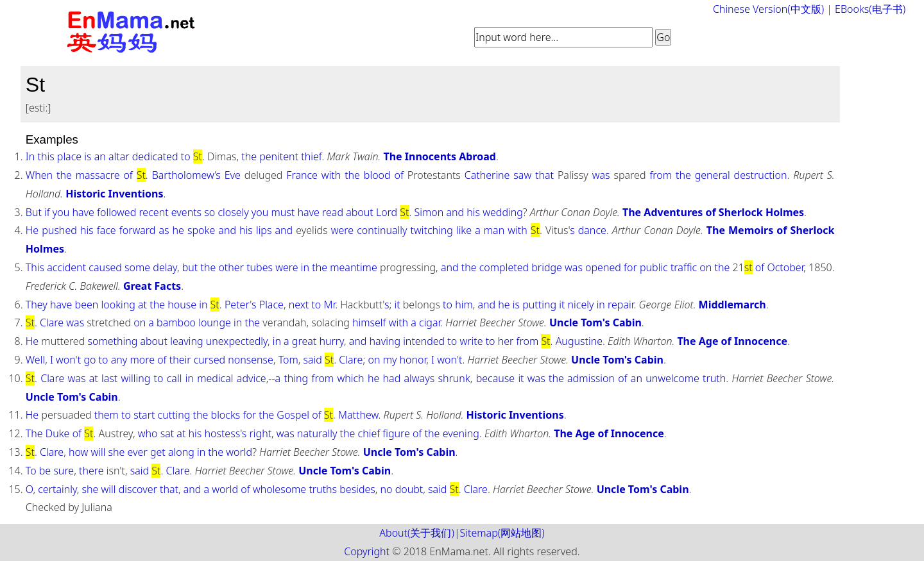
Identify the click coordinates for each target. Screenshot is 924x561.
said (313, 360)
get (158, 452)
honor (413, 360)
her (506, 341)
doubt (409, 489)
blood (377, 175)
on (706, 267)
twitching (432, 230)
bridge (547, 267)
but (190, 267)
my (390, 360)
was (601, 175)
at (142, 305)
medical (215, 378)
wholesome (279, 489)
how (78, 452)
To (31, 471)
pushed (59, 230)
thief (311, 156)
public (654, 267)
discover (138, 489)
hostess (222, 433)
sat (167, 433)
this (46, 156)
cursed (210, 360)
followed (116, 212)
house (182, 305)
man (494, 230)
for (630, 267)
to (186, 156)
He (32, 230)
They (37, 305)
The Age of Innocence (732, 341)
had (392, 378)
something (112, 341)
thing (296, 378)
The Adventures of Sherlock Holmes (713, 212)
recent (153, 212)
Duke (58, 433)
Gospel (293, 415)
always (420, 378)
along (181, 452)
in (305, 267)
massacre (98, 175)
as (164, 230)
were (342, 230)
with (331, 175)
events (186, 212)
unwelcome (672, 378)
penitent (279, 156)
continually (382, 230)
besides (357, 489)
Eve (233, 175)
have (83, 212)
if (47, 212)
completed (504, 267)
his (473, 212)
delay (165, 267)
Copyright (367, 551)
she (117, 452)
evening (461, 433)
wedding (503, 212)
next (299, 305)
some (137, 267)
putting (539, 305)
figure (396, 433)
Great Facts (152, 286)
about (360, 212)
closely (233, 212)
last (109, 378)
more (142, 360)
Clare (52, 322)
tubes (260, 267)
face (107, 230)
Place (271, 305)
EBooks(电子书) (870, 9)
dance (592, 230)
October (785, 267)
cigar (430, 322)
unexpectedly (237, 341)
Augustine (579, 341)
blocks (226, 415)
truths (323, 489)
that (544, 175)
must (283, 212)
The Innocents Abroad (439, 156)
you (61, 212)
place (69, 156)
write (471, 341)
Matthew (358, 415)
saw (522, 175)
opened (603, 267)
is (88, 156)
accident (66, 267)
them (107, 415)
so (210, 212)
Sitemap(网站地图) (502, 533)
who (148, 433)
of (128, 175)
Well (35, 360)
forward (138, 230)
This (35, 267)
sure (64, 471)
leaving (186, 341)
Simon (429, 212)
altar (119, 156)
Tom (288, 360)
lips (264, 230)
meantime (354, 267)
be (45, 471)
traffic (684, 267)
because (495, 378)
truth (714, 378)
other (231, 267)
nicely (581, 305)
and (455, 212)
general (713, 175)
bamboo (176, 322)
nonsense (251, 360)
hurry (331, 341)
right (261, 433)
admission (591, 378)
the (249, 156)
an (100, 156)
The (34, 433)
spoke (201, 230)
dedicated (155, 156)
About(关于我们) (417, 533)
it (397, 305)
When (39, 175)
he (178, 230)
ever (138, 452)
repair (620, 305)
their (180, 360)
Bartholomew (184, 175)
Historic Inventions (114, 194)
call (175, 378)
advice (252, 378)
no (387, 489)
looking (118, 305)
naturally (317, 433)
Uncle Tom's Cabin (595, 322)
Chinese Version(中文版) (768, 9)
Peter (237, 305)
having (385, 341)
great (304, 341)
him (464, 305)
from (661, 175)
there (91, 471)
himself (369, 322)
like (464, 230)
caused (105, 267)
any (119, 360)
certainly (57, 489)
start (144, 415)
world (239, 452)
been (87, 305)
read (333, 212)
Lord (387, 212)
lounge (215, 322)
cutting (174, 415)
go (90, 360)
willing (136, 378)
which (350, 378)
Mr (329, 305)
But (34, 212)
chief (369, 433)
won (66, 360)
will (98, 452)
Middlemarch (732, 305)
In (30, 156)
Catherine (487, 175)
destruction (761, 175)
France (302, 175)
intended (424, 341)
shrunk (454, 378)
